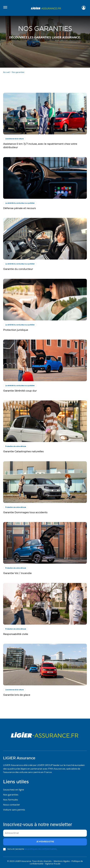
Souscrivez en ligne (14, 790)
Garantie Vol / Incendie (17, 573)
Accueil (6, 72)
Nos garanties (11, 795)
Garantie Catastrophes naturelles (23, 452)
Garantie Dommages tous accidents (25, 512)
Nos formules (11, 800)
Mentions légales (62, 861)
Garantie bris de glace (17, 695)
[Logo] (46, 8)
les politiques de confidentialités (41, 849)
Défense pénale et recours (19, 208)
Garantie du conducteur (18, 269)
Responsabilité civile (16, 634)
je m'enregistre (45, 842)
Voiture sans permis (14, 810)
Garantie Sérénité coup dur (20, 391)
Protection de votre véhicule (16, 446)
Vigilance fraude (53, 864)
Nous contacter (12, 805)
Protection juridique (16, 330)
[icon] (84, 8)
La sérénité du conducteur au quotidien (20, 203)
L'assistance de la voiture (14, 139)
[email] (45, 833)
